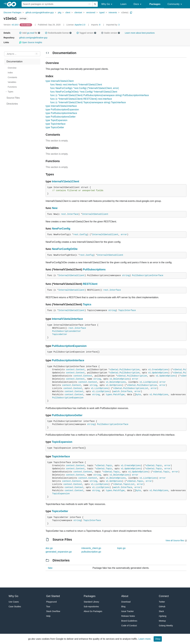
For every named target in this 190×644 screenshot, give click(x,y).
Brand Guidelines (129, 621)
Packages (155, 4)
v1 (150, 370)
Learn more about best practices (140, 33)
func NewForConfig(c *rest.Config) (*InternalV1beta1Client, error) (85, 88)
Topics (87, 304)
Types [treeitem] (10, 92)
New (55, 208)
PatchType (119, 395)
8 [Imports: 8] (96, 25)
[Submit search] (95, 4)
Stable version (111, 33)
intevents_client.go (91, 548)
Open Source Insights (31, 42)
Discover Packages (12, 12)
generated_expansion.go (59, 552)
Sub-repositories (91, 607)
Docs (138, 4)
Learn (123, 4)
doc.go (49, 548)
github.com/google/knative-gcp (40, 12)
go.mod (31, 33)
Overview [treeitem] (12, 68)
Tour (48, 607)
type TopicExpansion (56, 120)
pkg (60, 12)
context (70, 370)
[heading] (13, 4)
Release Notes (128, 616)
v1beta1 (125, 12)
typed (102, 12)
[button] (20, 33)
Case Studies (15, 607)
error (124, 235)
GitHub (162, 607)
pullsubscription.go (91, 552)
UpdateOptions (160, 373)
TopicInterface (127, 310)
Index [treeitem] (10, 73)
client (68, 12)
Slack (161, 611)
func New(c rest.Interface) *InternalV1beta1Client (76, 85)
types (109, 395)
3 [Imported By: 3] (113, 25)
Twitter (162, 602)
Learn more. (145, 639)
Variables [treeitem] (12, 82)
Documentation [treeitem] (15, 61)
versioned (91, 12)
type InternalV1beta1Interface (61, 106)
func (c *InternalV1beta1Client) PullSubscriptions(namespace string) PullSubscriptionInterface (100, 95)
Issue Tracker (128, 611)
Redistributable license (58, 33)
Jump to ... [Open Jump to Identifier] (12, 54)
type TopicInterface (56, 124)
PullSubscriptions (94, 269)
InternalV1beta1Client (65, 181)
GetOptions (116, 385)
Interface (73, 214)
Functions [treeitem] (12, 87)
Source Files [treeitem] (13, 98)
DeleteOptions (121, 379)
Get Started (53, 596)
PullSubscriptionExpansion (69, 346)
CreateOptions (160, 370)
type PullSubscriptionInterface (61, 113)
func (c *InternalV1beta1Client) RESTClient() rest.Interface (81, 99)
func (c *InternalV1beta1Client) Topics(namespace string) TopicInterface (88, 102)
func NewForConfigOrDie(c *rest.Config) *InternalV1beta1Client (84, 92)
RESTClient (90, 284)
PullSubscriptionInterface (148, 275)
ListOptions (150, 382)
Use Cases (14, 602)
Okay (158, 639)
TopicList (129, 484)
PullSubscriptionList (136, 388)
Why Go (107, 4)
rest (64, 214)
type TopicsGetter (55, 127)
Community (175, 4)
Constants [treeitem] (12, 77)
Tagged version (86, 33)
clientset (78, 12)
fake (50, 568)
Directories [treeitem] (12, 104)
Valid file (30, 33)
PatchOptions (161, 395)
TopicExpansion (62, 442)
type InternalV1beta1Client (60, 81)
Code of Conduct (129, 626)
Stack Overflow (53, 611)
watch (117, 391)
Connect (164, 596)
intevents (113, 12)
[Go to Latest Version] (26, 25)
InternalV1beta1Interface (67, 319)
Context (80, 370)
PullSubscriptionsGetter (67, 331)
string (126, 275)
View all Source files (175, 540)
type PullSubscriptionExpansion (62, 110)
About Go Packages (93, 611)
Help (48, 616)
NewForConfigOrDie (65, 249)
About (125, 596)
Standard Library (91, 602)
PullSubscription (130, 370)
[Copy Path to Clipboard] (131, 12)
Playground (51, 602)
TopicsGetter (60, 334)
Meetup (162, 621)
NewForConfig (61, 229)
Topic (109, 466)
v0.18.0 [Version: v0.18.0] (11, 25)
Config (83, 235)
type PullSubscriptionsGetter (61, 117)
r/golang (163, 616)
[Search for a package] (57, 4)
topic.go (121, 548)
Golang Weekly (166, 626)
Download (126, 602)
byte (138, 395)
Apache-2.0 (80, 25)
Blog (123, 607)
